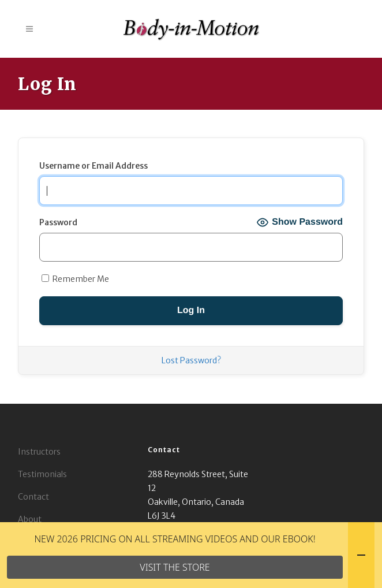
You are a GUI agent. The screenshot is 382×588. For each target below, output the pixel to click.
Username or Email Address (93, 166)
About (30, 519)
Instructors (39, 452)
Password (58, 222)
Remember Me (75, 279)
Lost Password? (191, 360)
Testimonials (42, 474)
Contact (33, 497)
